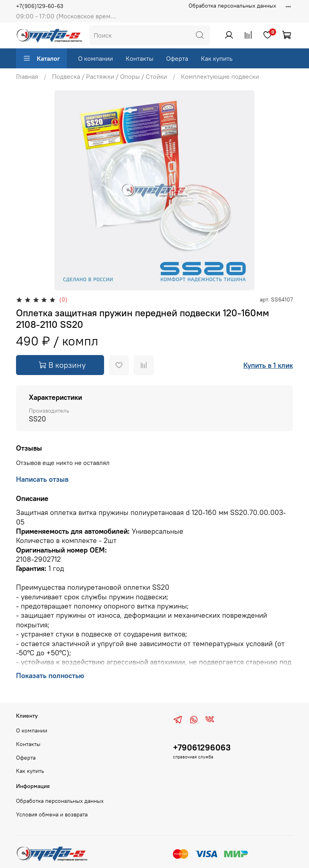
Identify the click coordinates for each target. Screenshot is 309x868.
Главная (27, 76)
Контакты (139, 58)
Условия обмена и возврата (52, 814)
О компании (95, 58)
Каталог (41, 58)
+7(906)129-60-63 (40, 6)
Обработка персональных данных (232, 6)
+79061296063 (202, 747)
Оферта (177, 58)
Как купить (217, 58)
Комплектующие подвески (220, 76)
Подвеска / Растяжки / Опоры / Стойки (109, 76)
